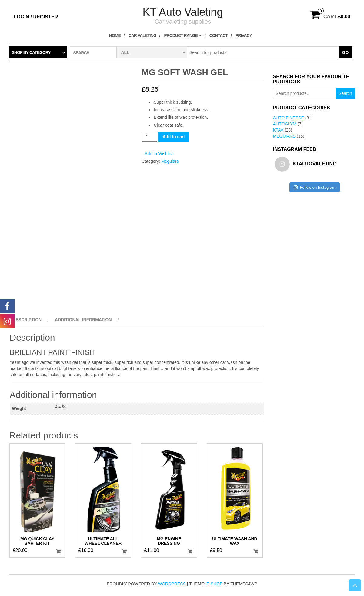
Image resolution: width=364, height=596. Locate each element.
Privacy (244, 35)
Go (346, 52)
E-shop (214, 584)
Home (115, 35)
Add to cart (174, 137)
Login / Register (36, 17)
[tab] (30, 320)
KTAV (278, 130)
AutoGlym (285, 124)
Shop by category (31, 52)
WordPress (172, 584)
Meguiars (170, 161)
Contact (219, 35)
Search (345, 93)
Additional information (83, 320)
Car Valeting (142, 35)
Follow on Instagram (314, 187)
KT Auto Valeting (183, 12)
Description (27, 320)
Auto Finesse (289, 118)
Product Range (183, 35)
